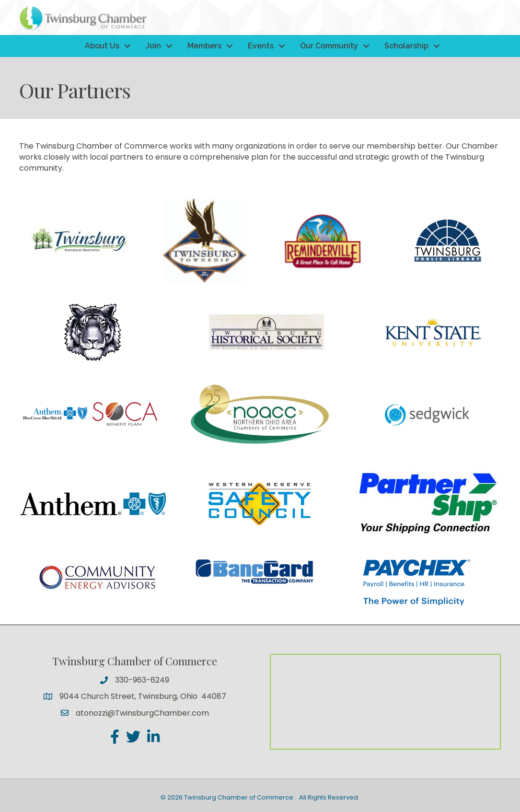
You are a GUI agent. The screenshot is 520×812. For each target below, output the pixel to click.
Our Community (329, 46)
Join (153, 46)
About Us (102, 46)
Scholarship (406, 46)
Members (204, 46)
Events (261, 46)
